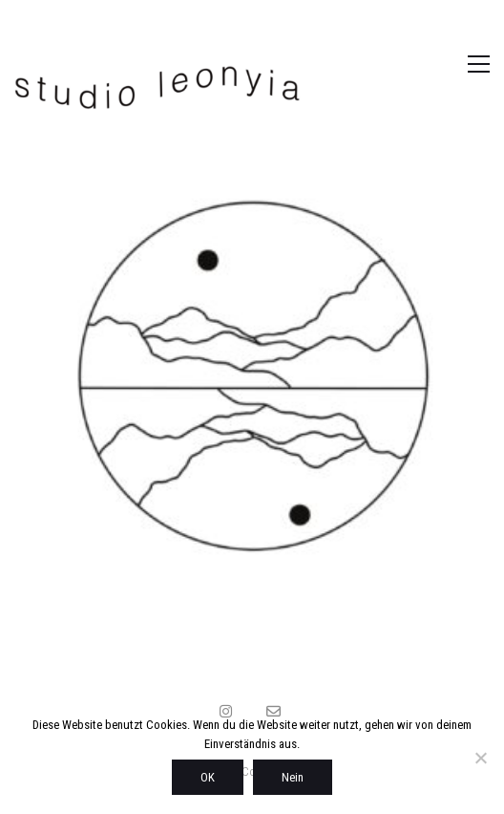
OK (208, 777)
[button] (459, 64)
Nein (293, 777)
